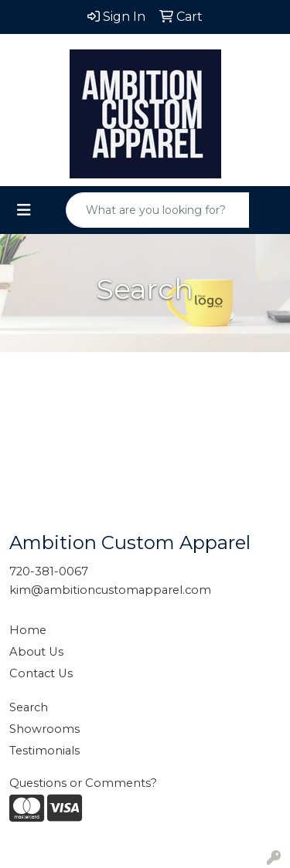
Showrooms (44, 729)
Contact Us (41, 673)
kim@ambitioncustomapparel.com (110, 590)
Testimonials (44, 751)
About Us (36, 652)
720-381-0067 (49, 571)
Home (28, 630)
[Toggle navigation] (24, 210)
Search (29, 707)
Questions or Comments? (83, 783)
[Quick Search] (158, 210)
